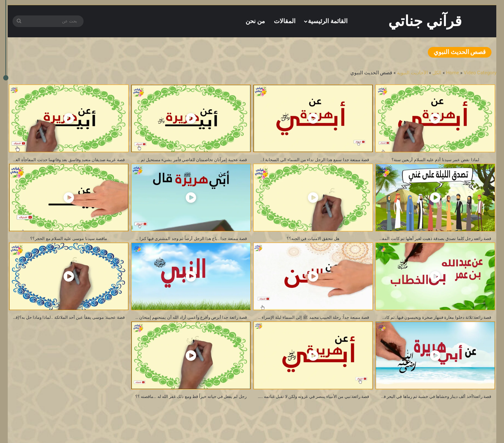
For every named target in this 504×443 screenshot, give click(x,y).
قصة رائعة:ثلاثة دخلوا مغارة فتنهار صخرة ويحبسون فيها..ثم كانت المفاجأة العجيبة (433, 322)
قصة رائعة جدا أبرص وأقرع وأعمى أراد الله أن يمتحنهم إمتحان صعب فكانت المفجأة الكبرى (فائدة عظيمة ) (189, 322)
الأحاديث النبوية (412, 73)
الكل (437, 73)
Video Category (480, 73)
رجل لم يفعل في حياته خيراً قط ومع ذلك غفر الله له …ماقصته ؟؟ (189, 402)
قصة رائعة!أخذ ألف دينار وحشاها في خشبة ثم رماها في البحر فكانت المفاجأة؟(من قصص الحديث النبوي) (433, 402)
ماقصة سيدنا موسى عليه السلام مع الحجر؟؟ (69, 241)
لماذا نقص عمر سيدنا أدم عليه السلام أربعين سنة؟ (435, 161)
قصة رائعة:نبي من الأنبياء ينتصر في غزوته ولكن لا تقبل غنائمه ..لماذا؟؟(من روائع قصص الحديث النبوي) (311, 402)
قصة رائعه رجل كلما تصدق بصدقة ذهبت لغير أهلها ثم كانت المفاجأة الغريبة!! (433, 241)
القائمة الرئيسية (328, 21)
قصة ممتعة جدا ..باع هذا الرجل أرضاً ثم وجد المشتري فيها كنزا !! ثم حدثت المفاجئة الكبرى (189, 241)
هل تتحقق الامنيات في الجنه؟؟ (313, 241)
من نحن (255, 21)
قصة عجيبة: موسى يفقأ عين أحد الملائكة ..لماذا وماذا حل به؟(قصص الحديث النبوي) (67, 322)
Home (453, 73)
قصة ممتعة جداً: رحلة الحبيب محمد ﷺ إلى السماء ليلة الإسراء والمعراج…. (311, 322)
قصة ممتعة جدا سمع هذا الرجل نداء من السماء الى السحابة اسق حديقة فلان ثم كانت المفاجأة (311, 161)
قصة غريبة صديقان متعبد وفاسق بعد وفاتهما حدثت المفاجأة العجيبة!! (67, 161)
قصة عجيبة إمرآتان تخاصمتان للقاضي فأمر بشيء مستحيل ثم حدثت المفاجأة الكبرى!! (189, 161)
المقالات (285, 21)
